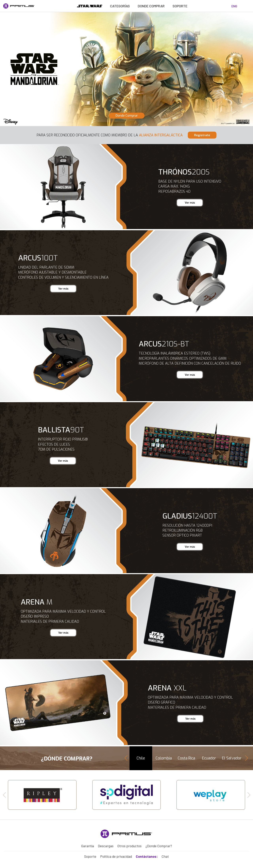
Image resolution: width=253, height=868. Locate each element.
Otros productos (129, 844)
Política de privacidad (116, 853)
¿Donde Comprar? (159, 844)
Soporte (180, 6)
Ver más (190, 202)
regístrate (200, 135)
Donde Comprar (151, 6)
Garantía (87, 844)
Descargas (105, 844)
